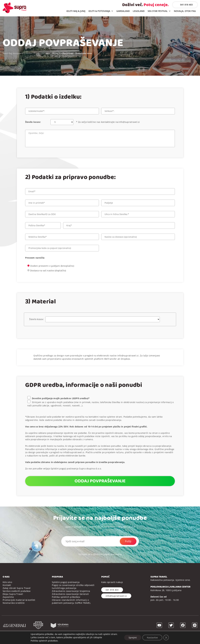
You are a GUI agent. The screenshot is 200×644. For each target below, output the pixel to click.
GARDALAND (123, 11)
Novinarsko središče (14, 603)
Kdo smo (7, 582)
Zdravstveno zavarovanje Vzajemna (71, 591)
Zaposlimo (8, 597)
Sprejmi (132, 637)
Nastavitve (152, 637)
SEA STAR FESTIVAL (159, 11)
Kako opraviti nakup (112, 582)
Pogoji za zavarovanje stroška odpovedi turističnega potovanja (73, 587)
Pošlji (128, 541)
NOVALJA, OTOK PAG (185, 11)
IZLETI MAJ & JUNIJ (76, 11)
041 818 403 (186, 5)
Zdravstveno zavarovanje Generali (70, 594)
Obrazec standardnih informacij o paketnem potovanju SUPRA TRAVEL (71, 601)
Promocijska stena (42, 53)
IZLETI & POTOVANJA (101, 11)
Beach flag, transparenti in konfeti (17, 53)
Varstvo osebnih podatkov (17, 591)
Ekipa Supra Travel (13, 594)
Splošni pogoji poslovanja (66, 582)
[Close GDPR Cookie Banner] (167, 637)
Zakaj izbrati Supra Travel (17, 588)
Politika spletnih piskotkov (43, 641)
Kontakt (7, 585)
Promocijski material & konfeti (19, 600)
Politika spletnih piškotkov (66, 597)
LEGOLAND (139, 11)
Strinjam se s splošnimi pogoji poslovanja (100, 554)
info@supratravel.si (129, 122)
